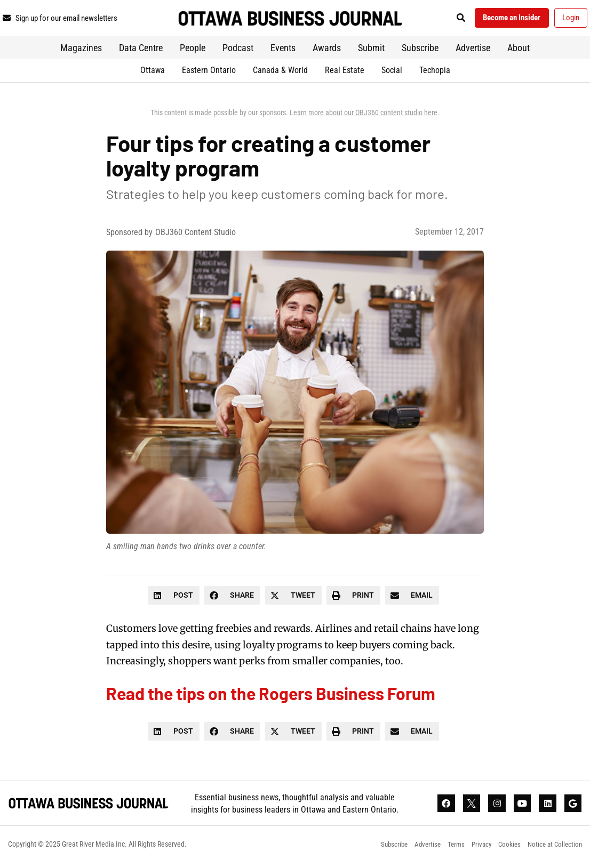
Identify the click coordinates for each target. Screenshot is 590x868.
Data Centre (141, 51)
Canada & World (280, 73)
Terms (447, 849)
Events (283, 51)
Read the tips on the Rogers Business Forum (271, 696)
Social (392, 73)
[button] (448, 19)
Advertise (473, 51)
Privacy (474, 849)
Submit (371, 51)
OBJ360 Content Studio (196, 235)
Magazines (81, 51)
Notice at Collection (553, 849)
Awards (327, 51)
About (519, 51)
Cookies (505, 849)
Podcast (238, 51)
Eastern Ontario (209, 73)
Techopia (435, 73)
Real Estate (345, 73)
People (193, 51)
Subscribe (420, 51)
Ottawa (153, 73)
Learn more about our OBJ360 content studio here (364, 116)
